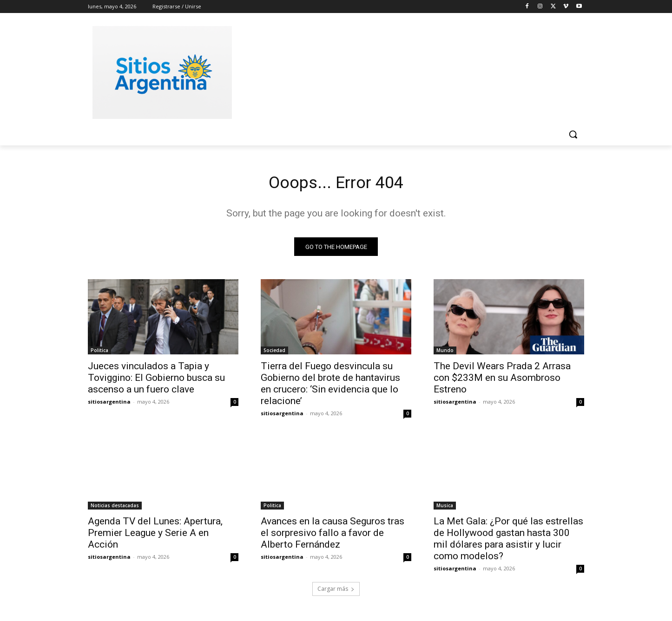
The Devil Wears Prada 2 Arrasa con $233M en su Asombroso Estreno (502, 380)
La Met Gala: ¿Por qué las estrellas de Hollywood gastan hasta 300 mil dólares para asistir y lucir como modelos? (508, 541)
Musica (445, 508)
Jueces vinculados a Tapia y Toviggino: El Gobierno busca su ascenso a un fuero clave (156, 380)
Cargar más (336, 592)
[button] (573, 134)
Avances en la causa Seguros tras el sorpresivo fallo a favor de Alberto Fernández (333, 536)
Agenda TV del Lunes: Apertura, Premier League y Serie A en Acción (155, 536)
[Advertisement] (406, 71)
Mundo (445, 353)
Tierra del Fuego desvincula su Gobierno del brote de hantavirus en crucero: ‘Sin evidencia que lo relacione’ (330, 386)
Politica (99, 353)
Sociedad (274, 353)
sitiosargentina (109, 404)
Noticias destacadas (115, 508)
